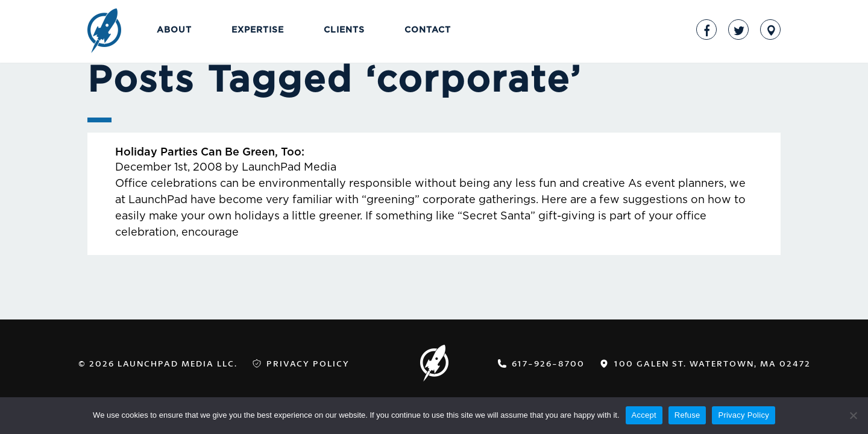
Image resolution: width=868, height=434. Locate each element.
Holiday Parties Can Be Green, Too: (210, 153)
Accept (644, 415)
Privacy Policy (308, 363)
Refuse (687, 415)
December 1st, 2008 (168, 168)
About (174, 30)
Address (770, 30)
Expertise (258, 30)
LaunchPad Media (104, 32)
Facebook (706, 30)
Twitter (738, 30)
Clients (344, 30)
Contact (428, 30)
